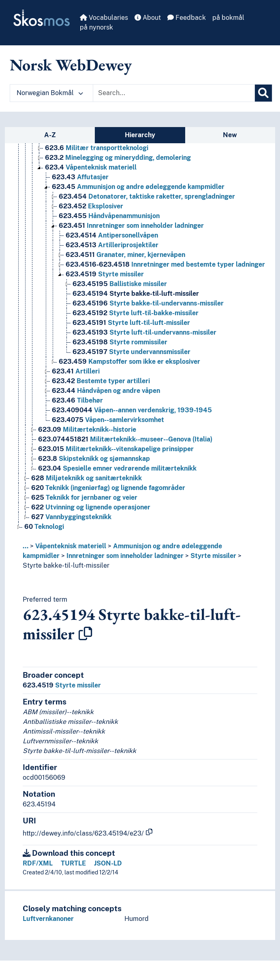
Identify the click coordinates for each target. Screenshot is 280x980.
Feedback (187, 18)
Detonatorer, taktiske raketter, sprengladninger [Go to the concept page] (147, 196)
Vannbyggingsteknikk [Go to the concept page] (71, 517)
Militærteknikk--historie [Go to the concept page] (87, 430)
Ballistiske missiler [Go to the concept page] (120, 284)
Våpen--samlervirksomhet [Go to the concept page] (108, 420)
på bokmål (228, 18)
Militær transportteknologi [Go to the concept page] (97, 148)
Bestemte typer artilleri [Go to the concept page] (101, 381)
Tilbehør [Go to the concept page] (77, 400)
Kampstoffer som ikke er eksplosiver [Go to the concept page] (129, 362)
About (148, 18)
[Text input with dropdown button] (174, 93)
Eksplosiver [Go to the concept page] (91, 206)
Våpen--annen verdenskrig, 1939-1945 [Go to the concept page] (132, 410)
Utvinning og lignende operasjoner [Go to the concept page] (91, 507)
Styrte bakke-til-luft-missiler (66, 565)
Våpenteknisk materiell (71, 546)
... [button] (26, 546)
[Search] (263, 93)
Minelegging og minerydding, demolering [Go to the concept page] (118, 158)
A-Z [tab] (50, 135)
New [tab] (230, 135)
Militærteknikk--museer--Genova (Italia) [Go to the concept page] (125, 439)
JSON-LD (108, 863)
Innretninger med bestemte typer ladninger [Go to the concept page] (165, 264)
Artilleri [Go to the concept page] (76, 371)
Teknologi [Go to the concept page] (44, 527)
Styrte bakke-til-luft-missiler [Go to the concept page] (136, 294)
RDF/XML (38, 863)
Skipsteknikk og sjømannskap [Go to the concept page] (94, 459)
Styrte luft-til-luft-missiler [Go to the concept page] (131, 323)
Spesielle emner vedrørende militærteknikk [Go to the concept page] (117, 468)
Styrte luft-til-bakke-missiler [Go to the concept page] (136, 313)
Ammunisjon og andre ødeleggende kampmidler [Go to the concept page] (138, 187)
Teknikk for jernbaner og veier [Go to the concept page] (84, 497)
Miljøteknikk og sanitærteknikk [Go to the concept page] (87, 478)
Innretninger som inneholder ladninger (125, 556)
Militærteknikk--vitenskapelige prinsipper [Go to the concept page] (116, 449)
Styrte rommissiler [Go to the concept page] (120, 342)
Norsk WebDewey (71, 65)
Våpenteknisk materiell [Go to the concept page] (91, 167)
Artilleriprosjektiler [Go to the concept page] (112, 245)
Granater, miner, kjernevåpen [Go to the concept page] (125, 255)
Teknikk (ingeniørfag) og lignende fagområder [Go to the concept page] (108, 488)
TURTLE (73, 863)
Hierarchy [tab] (140, 135)
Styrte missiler (213, 556)
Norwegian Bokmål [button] (50, 93)
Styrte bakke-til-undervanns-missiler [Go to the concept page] (148, 303)
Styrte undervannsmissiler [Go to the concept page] (131, 352)
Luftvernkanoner (48, 919)
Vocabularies (104, 18)
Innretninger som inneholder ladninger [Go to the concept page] (131, 226)
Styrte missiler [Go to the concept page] (105, 274)
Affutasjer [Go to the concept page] (80, 177)
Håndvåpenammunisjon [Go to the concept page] (109, 216)
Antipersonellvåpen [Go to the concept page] (112, 235)
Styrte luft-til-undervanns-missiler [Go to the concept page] (144, 332)
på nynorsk (96, 27)
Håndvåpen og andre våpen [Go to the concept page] (106, 391)
